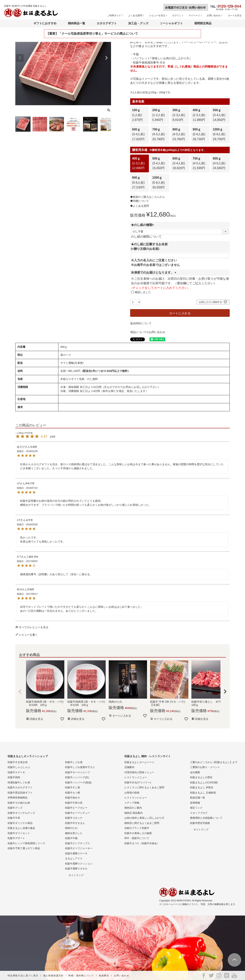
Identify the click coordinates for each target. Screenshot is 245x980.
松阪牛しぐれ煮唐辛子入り (80, 767)
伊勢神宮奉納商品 (18, 798)
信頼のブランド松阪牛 (137, 828)
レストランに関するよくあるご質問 (144, 787)
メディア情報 (132, 803)
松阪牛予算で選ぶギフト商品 (24, 848)
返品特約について (141, 323)
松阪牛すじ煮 (73, 787)
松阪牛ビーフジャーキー (79, 848)
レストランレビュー (136, 798)
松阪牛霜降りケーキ (76, 853)
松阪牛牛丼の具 (74, 803)
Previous (20, 58)
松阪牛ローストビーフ (78, 772)
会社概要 (195, 772)
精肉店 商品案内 (134, 813)
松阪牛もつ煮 (73, 793)
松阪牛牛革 (14, 818)
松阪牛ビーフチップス (78, 843)
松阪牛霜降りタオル (76, 869)
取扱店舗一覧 (198, 798)
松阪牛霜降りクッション (79, 864)
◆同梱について (140, 201)
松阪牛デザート (16, 838)
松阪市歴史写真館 (200, 823)
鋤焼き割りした (74, 833)
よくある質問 (135, 15)
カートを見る (235, 15)
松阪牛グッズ (15, 808)
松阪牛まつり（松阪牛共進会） (142, 843)
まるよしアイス (74, 858)
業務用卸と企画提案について (206, 818)
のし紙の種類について (146, 237)
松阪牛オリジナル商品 (20, 823)
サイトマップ (76, 875)
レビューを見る (157, 15)
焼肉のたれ (71, 828)
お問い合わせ (214, 15)
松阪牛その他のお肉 (19, 803)
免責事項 (104, 976)
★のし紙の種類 (143, 225)
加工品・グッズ (138, 23)
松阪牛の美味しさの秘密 (138, 833)
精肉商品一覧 (77, 23)
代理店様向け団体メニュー (139, 772)
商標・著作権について (81, 976)
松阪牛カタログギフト (20, 787)
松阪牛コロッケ (74, 818)
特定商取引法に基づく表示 (23, 976)
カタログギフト (107, 23)
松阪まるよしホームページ (139, 762)
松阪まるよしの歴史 (201, 777)
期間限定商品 (203, 23)
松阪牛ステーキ (16, 772)
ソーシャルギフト (171, 23)
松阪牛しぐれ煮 (74, 762)
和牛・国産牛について (137, 838)
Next (106, 58)
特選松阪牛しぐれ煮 (19, 782)
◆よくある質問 (140, 206)
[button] (20, 692)
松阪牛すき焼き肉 (18, 762)
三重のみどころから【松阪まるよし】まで (214, 762)
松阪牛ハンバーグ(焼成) (78, 782)
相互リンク (196, 808)
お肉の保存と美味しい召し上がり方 (144, 818)
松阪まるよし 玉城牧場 (203, 793)
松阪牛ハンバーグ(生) (77, 777)
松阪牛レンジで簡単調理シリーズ (26, 843)
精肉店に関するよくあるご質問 (142, 823)
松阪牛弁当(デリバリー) (138, 782)
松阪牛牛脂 (71, 838)
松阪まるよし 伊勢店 (202, 787)
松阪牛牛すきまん (75, 823)
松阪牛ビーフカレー (76, 808)
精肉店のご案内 (133, 808)
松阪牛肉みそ (73, 798)
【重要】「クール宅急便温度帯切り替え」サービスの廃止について (92, 34)
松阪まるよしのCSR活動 (204, 782)
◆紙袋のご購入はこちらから (148, 197)
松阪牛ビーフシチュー (78, 813)
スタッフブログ (199, 813)
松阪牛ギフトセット (19, 833)
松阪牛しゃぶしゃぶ (19, 767)
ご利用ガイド (114, 15)
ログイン (177, 15)
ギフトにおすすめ (45, 23)
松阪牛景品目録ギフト (20, 793)
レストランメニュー (136, 777)
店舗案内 (129, 767)
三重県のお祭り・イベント (205, 767)
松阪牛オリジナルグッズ (21, 813)
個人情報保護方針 (53, 976)
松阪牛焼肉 (14, 777)
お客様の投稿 (132, 793)
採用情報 (195, 803)
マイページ (194, 15)
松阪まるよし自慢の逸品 (21, 828)
